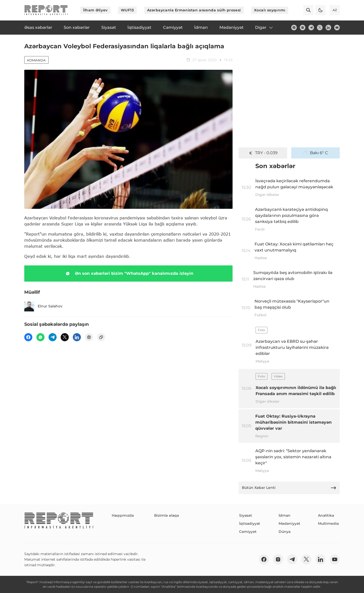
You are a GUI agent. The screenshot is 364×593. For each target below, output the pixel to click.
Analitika (326, 515)
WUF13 (127, 10)
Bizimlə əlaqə (167, 515)
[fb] (294, 28)
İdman (285, 515)
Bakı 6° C (316, 153)
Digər (264, 28)
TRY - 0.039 (263, 153)
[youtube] (337, 28)
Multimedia (328, 523)
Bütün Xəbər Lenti (289, 488)
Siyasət (246, 515)
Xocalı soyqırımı (270, 10)
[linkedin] (328, 28)
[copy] (101, 337)
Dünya (285, 532)
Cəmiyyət (248, 532)
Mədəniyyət (289, 523)
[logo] (46, 10)
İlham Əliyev (95, 10)
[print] (89, 337)
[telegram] (311, 28)
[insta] (303, 28)
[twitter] (320, 28)
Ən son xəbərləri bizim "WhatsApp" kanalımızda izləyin (129, 273)
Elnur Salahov (43, 306)
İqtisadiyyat (250, 523)
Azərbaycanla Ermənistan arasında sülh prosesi (194, 10)
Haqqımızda (123, 515)
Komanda (36, 60)
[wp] (40, 337)
